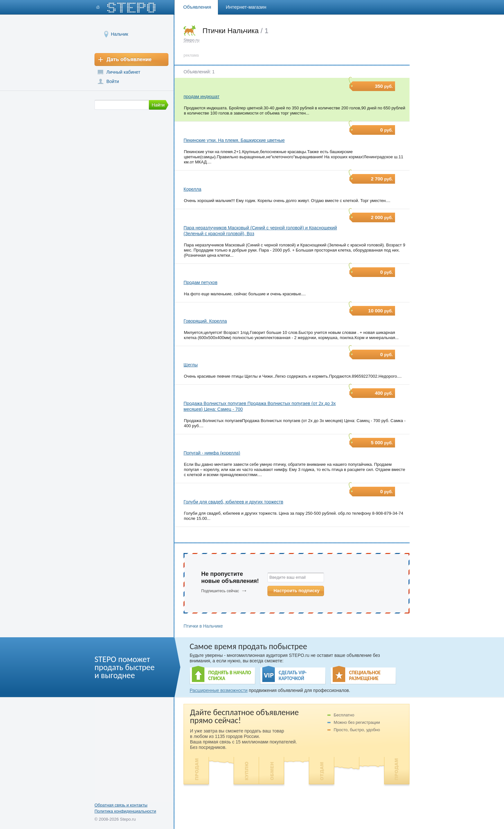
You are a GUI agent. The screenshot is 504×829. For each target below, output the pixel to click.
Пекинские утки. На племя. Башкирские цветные (234, 140)
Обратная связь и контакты (121, 805)
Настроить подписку (297, 591)
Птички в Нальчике (203, 626)
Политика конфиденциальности (125, 811)
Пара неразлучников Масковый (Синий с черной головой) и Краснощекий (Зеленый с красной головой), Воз (260, 231)
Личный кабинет (123, 72)
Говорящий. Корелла (205, 321)
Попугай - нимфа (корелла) (212, 453)
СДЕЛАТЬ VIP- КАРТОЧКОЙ (293, 676)
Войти (113, 81)
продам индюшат (202, 97)
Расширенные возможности (219, 690)
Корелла (192, 189)
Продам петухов (200, 282)
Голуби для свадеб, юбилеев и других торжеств (233, 502)
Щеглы (191, 365)
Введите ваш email (288, 577)
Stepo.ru (191, 40)
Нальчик (120, 34)
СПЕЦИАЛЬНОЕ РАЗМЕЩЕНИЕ (365, 676)
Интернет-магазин (246, 7)
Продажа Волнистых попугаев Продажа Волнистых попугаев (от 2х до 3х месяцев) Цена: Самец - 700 (260, 406)
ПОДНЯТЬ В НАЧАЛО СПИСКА (230, 676)
